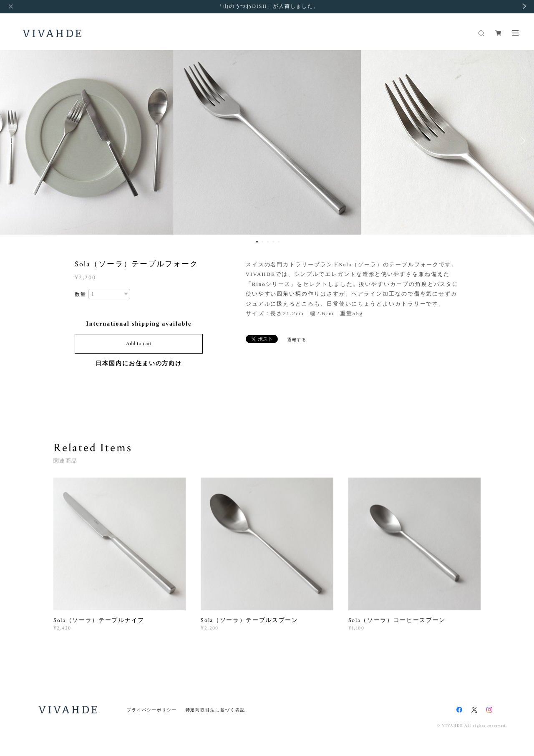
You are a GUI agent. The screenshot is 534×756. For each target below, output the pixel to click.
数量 (81, 294)
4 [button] (273, 242)
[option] (267, 141)
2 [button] (262, 242)
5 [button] (279, 242)
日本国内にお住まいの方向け (139, 363)
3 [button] (268, 242)
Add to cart (139, 344)
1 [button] (257, 242)
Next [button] (521, 141)
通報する (297, 340)
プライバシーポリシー (152, 710)
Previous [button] (13, 141)
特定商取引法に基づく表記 (215, 710)
